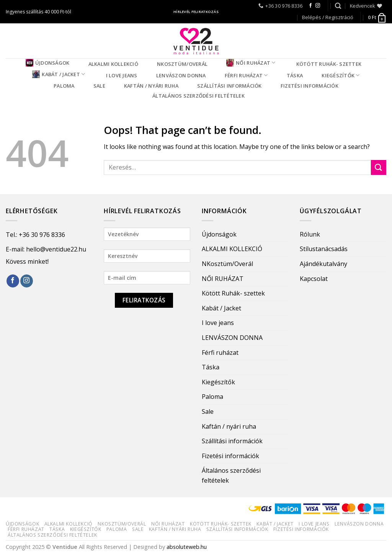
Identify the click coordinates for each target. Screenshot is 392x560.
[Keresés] (338, 6)
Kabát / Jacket (59, 74)
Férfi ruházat (246, 75)
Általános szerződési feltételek (198, 96)
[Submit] (379, 167)
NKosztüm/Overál (182, 64)
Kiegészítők (341, 75)
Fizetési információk (310, 86)
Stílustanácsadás (324, 249)
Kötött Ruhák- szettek (329, 64)
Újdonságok (48, 63)
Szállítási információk (229, 86)
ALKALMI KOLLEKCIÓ (113, 64)
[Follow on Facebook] (310, 6)
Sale (99, 86)
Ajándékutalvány (323, 264)
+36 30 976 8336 (42, 235)
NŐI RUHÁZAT (251, 63)
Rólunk (310, 234)
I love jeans (122, 75)
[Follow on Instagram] (318, 6)
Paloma (64, 86)
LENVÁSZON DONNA (181, 75)
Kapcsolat (314, 279)
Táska (295, 75)
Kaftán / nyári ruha (151, 86)
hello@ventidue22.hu (56, 249)
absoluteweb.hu (187, 547)
